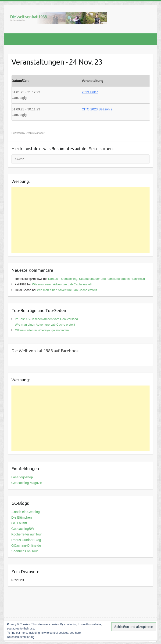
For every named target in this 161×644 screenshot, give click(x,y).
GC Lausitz (20, 523)
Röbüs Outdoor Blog (26, 540)
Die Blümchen (22, 517)
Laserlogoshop (22, 477)
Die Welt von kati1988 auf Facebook (45, 351)
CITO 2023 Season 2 (97, 109)
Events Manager (35, 133)
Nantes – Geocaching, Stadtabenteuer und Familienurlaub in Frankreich (97, 279)
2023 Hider (90, 92)
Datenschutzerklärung (21, 637)
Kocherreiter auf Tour (27, 534)
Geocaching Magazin (27, 483)
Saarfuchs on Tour (25, 551)
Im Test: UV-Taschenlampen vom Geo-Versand (47, 319)
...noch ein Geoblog (26, 512)
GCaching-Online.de (26, 546)
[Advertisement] (81, 220)
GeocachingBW (23, 529)
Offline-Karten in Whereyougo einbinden (42, 330)
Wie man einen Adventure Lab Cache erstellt (62, 284)
